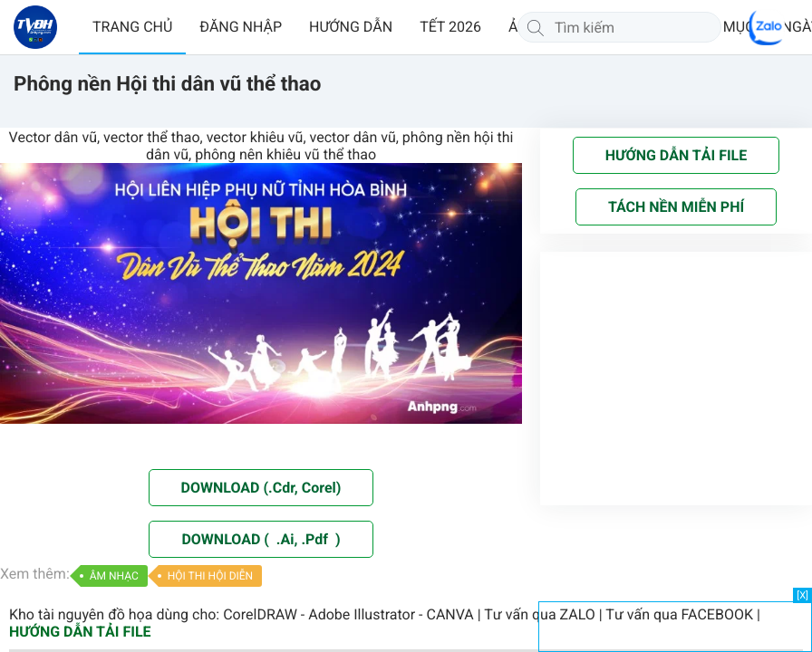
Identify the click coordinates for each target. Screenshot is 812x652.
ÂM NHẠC (114, 576)
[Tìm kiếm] (536, 27)
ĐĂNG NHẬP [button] (241, 27)
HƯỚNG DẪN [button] (351, 27)
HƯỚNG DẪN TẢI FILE (80, 632)
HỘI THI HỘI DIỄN (210, 576)
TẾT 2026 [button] (450, 27)
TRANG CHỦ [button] (132, 27)
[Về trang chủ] (35, 27)
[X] (802, 595)
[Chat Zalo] (767, 27)
